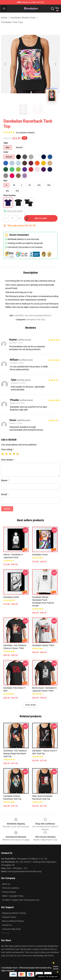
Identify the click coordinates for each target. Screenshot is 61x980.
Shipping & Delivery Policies (14, 913)
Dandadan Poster (40, 555)
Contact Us (7, 925)
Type (6, 143)
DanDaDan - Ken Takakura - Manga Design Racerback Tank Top (16, 754)
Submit (7, 509)
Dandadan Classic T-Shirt (43, 645)
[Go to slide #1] (23, 109)
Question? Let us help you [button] (48, 977)
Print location (10, 195)
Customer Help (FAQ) (11, 929)
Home (4, 18)
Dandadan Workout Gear (23, 18)
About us (6, 884)
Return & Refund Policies (13, 921)
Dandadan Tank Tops (12, 22)
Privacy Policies (9, 892)
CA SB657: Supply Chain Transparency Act (21, 900)
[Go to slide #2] (38, 109)
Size (5, 181)
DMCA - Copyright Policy (13, 896)
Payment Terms (9, 917)
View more (31, 705)
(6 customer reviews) (25, 133)
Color (6, 152)
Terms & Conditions (11, 888)
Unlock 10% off (56, 968)
